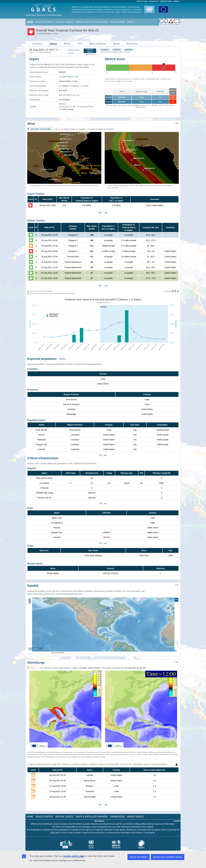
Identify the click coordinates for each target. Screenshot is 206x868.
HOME (30, 22)
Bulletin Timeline (36, 221)
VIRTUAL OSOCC (64, 22)
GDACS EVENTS (44, 22)
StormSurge (36, 658)
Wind (122, 92)
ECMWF (129, 50)
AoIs (62, 359)
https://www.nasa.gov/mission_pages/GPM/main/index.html (55, 590)
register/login (166, 1)
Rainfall (160, 92)
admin (176, 1)
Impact (53, 44)
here (131, 81)
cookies (177, 817)
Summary (38, 44)
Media (116, 44)
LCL (71, 483)
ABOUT (131, 22)
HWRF (117, 50)
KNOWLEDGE (118, 22)
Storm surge (142, 92)
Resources (132, 44)
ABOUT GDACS (135, 812)
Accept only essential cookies (168, 857)
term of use (142, 1)
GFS (105, 50)
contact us (154, 1)
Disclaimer (99, 817)
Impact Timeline (36, 194)
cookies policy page (74, 856)
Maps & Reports (98, 44)
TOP (177, 123)
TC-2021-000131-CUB (69, 77)
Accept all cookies (139, 857)
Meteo (67, 44)
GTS (80, 44)
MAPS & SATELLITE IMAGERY (92, 22)
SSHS (111, 129)
